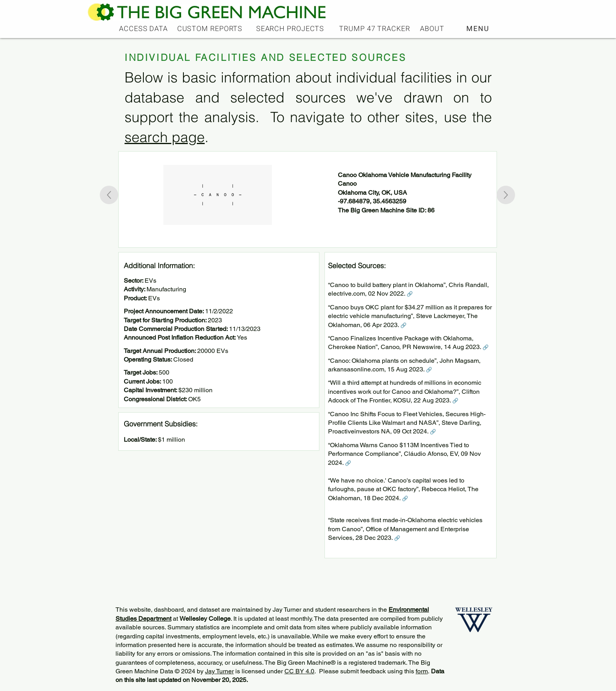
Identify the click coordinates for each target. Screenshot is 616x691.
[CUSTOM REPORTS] (211, 29)
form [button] (422, 671)
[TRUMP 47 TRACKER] (375, 29)
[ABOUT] (433, 29)
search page (165, 137)
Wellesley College (205, 619)
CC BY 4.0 (299, 671)
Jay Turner (219, 671)
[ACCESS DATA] (144, 29)
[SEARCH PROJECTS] (291, 29)
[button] (479, 29)
